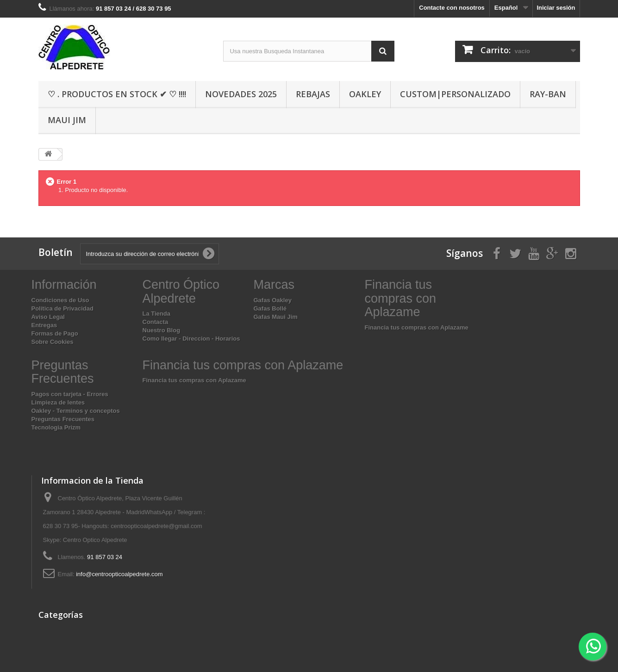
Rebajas (313, 94)
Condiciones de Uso (60, 300)
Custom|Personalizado (455, 94)
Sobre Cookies (53, 342)
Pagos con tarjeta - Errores (70, 394)
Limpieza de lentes (58, 402)
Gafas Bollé (270, 308)
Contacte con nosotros (452, 8)
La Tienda (156, 314)
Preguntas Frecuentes (63, 419)
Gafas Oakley (273, 300)
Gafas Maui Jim (276, 317)
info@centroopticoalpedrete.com (119, 574)
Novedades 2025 (241, 94)
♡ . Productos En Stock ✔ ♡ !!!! (117, 94)
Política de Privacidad (62, 308)
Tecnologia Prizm (56, 427)
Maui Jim (67, 120)
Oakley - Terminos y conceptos (76, 411)
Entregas (44, 325)
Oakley (365, 94)
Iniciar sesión (556, 8)
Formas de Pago (55, 333)
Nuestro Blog (162, 330)
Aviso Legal (48, 317)
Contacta (156, 322)
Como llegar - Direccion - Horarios (191, 339)
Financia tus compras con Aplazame (417, 327)
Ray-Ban (548, 94)
